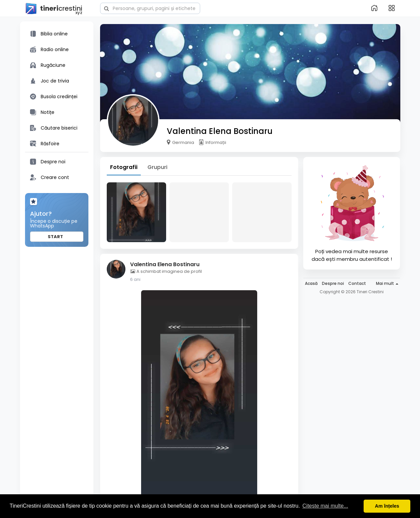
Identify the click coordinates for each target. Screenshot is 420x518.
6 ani (135, 279)
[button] (150, 8)
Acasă (311, 283)
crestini (54, 9)
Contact (357, 283)
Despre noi (333, 283)
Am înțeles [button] (387, 506)
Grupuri (157, 167)
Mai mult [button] (387, 283)
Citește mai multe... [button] (325, 506)
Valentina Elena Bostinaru (220, 131)
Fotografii (124, 167)
